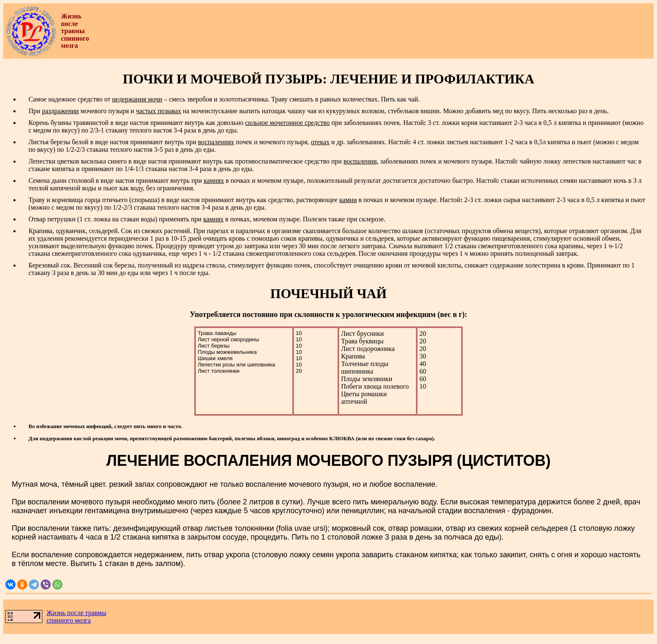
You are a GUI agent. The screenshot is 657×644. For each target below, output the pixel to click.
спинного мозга (69, 620)
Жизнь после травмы (76, 613)
